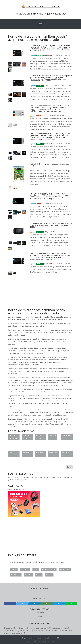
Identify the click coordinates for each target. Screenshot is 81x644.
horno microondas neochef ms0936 (13, 455)
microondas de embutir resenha (53, 455)
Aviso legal (41, 612)
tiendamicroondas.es (34, 638)
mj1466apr (53, 435)
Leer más (68, 69)
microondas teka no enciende (26, 437)
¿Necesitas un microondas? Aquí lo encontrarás (40, 14)
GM (56, 638)
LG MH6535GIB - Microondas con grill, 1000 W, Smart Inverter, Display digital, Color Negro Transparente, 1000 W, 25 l (51, 225)
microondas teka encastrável (26, 455)
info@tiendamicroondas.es (17, 489)
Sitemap (41, 616)
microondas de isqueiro (40, 454)
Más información (42, 58)
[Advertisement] (45, 293)
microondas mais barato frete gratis (13, 437)
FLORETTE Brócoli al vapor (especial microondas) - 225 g (50, 165)
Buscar (69, 467)
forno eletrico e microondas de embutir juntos (67, 437)
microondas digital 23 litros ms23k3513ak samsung (40, 437)
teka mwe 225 (66, 454)
